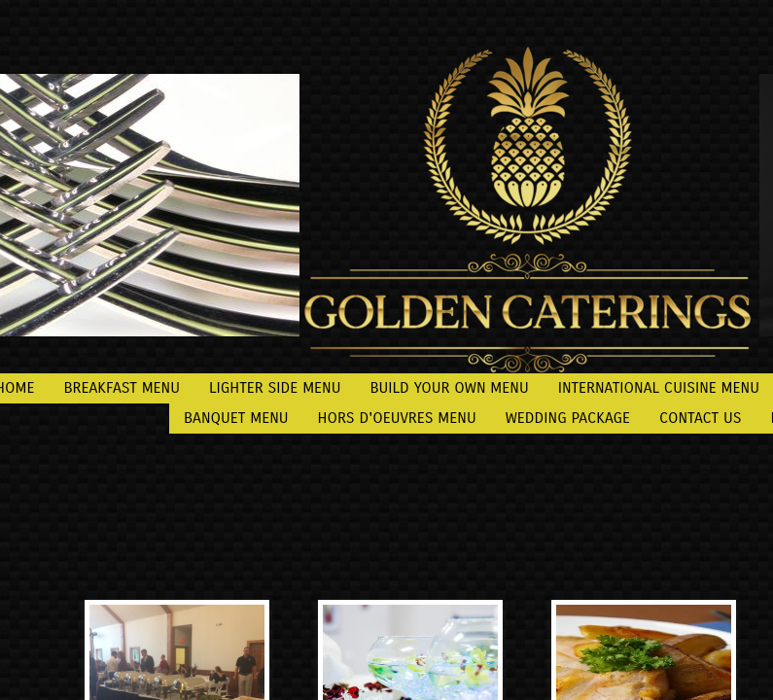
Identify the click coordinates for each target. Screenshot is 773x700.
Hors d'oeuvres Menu (397, 418)
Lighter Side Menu (275, 387)
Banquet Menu (236, 418)
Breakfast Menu (122, 387)
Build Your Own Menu (449, 387)
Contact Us (700, 418)
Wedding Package (568, 418)
